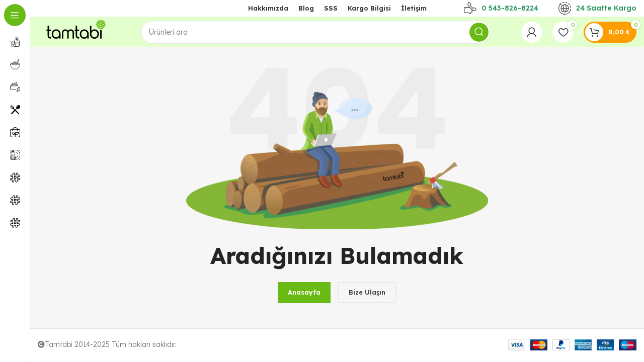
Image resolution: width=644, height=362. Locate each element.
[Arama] (316, 32)
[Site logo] (74, 31)
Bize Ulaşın (367, 292)
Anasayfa (304, 292)
